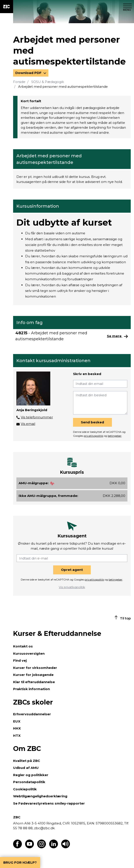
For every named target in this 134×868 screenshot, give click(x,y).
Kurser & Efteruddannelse (57, 634)
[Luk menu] (127, 7)
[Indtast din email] (100, 384)
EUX (17, 721)
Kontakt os (23, 646)
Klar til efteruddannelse (34, 682)
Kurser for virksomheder (35, 668)
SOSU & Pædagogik (48, 82)
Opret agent (72, 570)
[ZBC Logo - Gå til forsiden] (7, 7)
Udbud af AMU (26, 768)
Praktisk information (31, 689)
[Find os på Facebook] (17, 847)
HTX (17, 736)
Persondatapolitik (29, 782)
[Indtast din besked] (100, 403)
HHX (17, 728)
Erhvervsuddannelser (32, 714)
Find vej (20, 660)
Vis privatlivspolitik (72, 587)
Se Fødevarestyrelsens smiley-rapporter (49, 803)
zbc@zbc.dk (44, 828)
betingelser (115, 436)
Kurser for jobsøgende (33, 675)
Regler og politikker (31, 775)
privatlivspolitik (93, 436)
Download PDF (29, 73)
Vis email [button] (28, 424)
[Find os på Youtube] (30, 847)
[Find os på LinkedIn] (54, 847)
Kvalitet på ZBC (27, 761)
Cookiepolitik (25, 789)
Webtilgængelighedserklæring (40, 796)
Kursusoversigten (29, 653)
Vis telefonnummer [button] (37, 417)
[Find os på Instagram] (42, 847)
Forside (19, 82)
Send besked (92, 422)
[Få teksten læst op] (66, 847)
